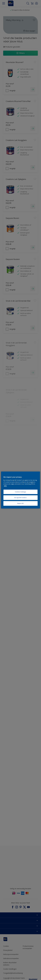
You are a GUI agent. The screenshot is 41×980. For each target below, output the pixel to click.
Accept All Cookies (20, 498)
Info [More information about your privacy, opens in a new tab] (5, 486)
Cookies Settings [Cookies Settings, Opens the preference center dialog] (20, 492)
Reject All (20, 503)
